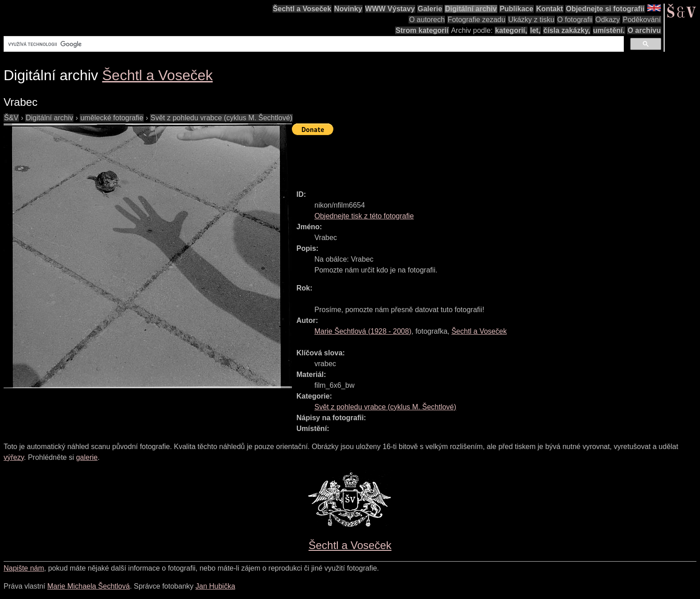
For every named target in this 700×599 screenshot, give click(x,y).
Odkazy (608, 20)
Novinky (348, 9)
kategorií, (511, 30)
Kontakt (550, 9)
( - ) (363, 331)
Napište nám (24, 568)
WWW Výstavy (390, 9)
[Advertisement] (456, 159)
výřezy (14, 457)
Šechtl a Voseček (302, 9)
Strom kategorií (422, 30)
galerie (87, 457)
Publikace (516, 9)
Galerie (430, 9)
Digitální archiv (471, 9)
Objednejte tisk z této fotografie (364, 216)
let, (535, 30)
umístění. (609, 30)
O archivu (644, 30)
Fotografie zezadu (477, 20)
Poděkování (642, 20)
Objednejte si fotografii (605, 9)
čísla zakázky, (567, 30)
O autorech (427, 20)
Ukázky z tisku (531, 20)
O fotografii (575, 20)
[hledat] (313, 44)
